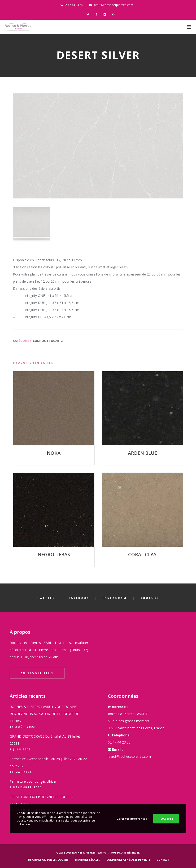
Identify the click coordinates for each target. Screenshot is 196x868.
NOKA (54, 453)
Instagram (115, 598)
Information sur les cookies (48, 860)
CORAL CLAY (142, 554)
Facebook (79, 598)
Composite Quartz (48, 341)
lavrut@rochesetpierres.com (113, 5)
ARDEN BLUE (142, 453)
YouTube (150, 598)
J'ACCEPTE (166, 819)
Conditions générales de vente (128, 860)
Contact (163, 860)
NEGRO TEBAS (54, 554)
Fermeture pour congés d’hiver (33, 781)
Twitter (46, 598)
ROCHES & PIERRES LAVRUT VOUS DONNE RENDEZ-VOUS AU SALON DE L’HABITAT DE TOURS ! (44, 714)
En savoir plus (37, 673)
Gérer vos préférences (132, 819)
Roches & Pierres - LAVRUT (90, 853)
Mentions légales (87, 860)
